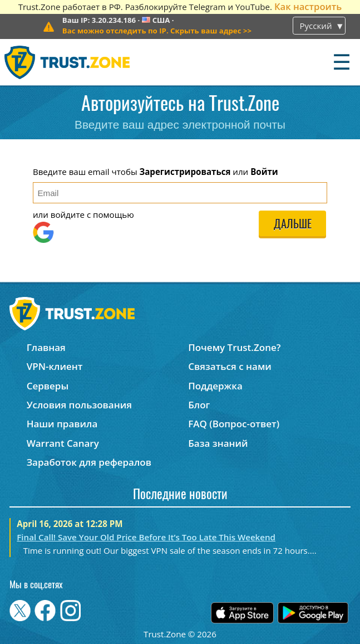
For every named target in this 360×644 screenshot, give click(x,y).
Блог (199, 405)
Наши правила (62, 424)
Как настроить (308, 6)
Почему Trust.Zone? (234, 347)
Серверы (48, 386)
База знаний (218, 443)
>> (157, 31)
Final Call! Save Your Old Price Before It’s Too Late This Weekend (146, 537)
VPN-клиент (55, 366)
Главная (46, 347)
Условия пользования (79, 405)
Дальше (293, 225)
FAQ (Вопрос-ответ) (234, 424)
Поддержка (215, 386)
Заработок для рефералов (89, 462)
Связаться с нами (230, 366)
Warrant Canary (63, 443)
